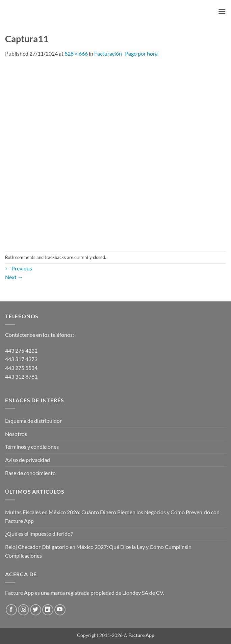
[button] (222, 11)
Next (14, 277)
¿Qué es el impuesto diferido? (39, 534)
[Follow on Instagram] (23, 610)
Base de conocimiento (30, 473)
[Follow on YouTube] (60, 610)
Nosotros (16, 434)
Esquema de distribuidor (33, 421)
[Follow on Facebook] (11, 610)
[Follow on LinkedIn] (48, 610)
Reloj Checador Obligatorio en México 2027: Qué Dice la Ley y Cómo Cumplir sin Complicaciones (98, 551)
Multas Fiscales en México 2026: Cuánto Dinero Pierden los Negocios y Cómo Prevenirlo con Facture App (112, 516)
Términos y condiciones (32, 447)
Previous (19, 268)
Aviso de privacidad (28, 460)
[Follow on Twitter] (36, 610)
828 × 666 (76, 53)
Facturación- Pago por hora (126, 53)
